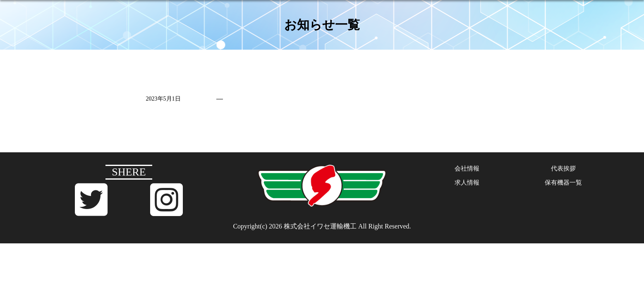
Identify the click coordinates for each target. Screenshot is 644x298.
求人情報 (467, 184)
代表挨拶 (563, 170)
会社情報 (467, 170)
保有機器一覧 (563, 184)
